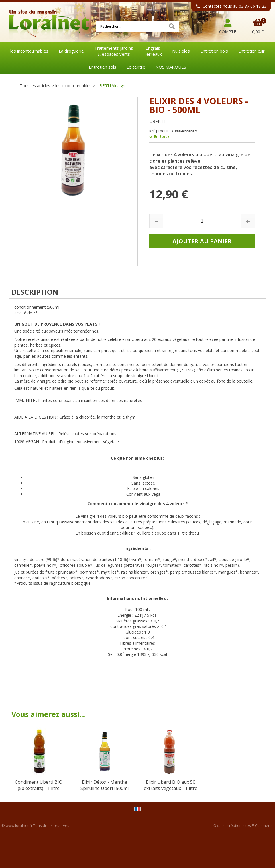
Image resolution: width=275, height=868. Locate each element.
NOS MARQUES (171, 67)
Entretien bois (214, 51)
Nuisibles (181, 51)
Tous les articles (35, 86)
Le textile (136, 67)
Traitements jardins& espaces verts (114, 51)
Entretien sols (103, 67)
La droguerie (71, 51)
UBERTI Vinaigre (112, 86)
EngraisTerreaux (153, 51)
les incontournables (29, 51)
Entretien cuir (252, 51)
